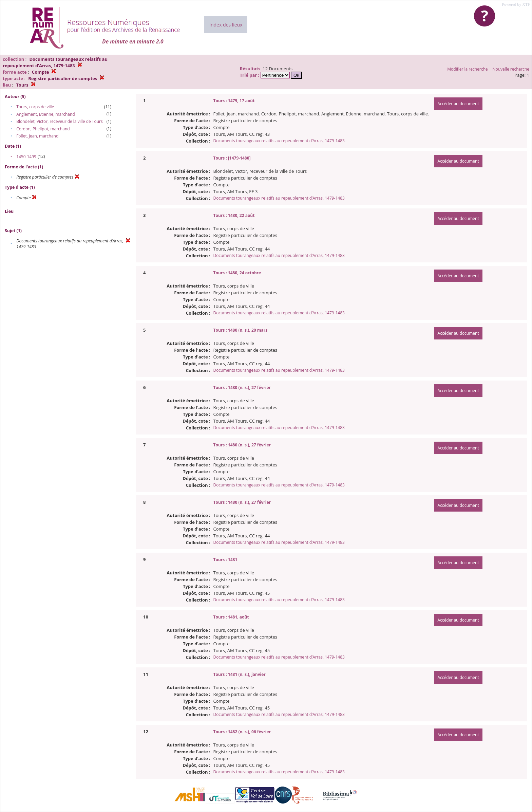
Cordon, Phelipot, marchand (43, 129)
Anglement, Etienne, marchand (46, 114)
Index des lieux (226, 25)
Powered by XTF (516, 4)
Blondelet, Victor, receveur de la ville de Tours (59, 121)
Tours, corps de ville (35, 107)
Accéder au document (458, 104)
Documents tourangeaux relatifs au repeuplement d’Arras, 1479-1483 (279, 141)
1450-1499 (26, 157)
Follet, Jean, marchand (37, 136)
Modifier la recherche (467, 69)
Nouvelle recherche (511, 69)
